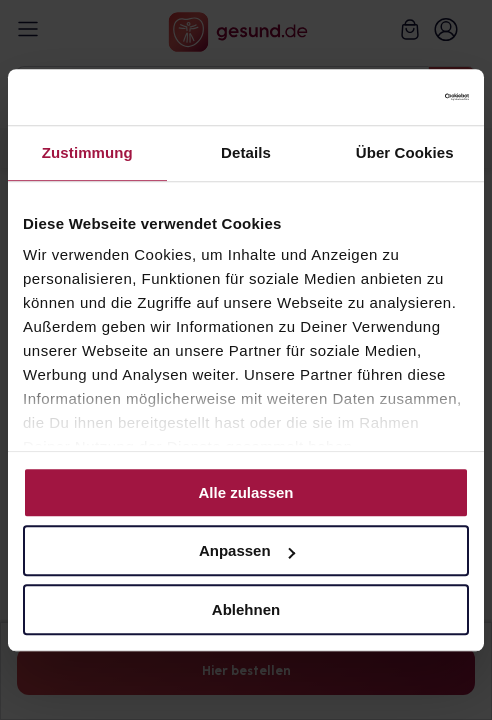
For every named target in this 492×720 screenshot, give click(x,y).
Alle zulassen (245, 492)
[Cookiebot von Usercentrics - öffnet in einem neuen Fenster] (381, 97)
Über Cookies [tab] (405, 152)
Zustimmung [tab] (87, 152)
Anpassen (247, 550)
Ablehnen (246, 609)
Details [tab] (246, 152)
